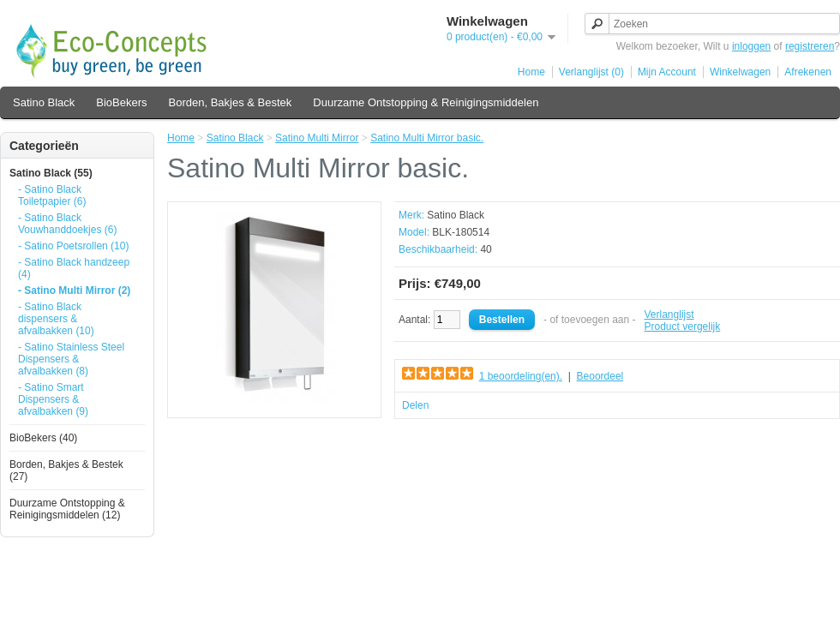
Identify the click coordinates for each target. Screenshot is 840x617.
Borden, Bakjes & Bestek (231, 102)
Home (531, 72)
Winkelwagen (740, 72)
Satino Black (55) (51, 173)
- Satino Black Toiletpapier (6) (52, 195)
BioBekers (121, 102)
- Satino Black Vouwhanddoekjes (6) (67, 224)
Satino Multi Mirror (317, 138)
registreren (810, 46)
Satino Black (44, 102)
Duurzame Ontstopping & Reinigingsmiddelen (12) (67, 509)
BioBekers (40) (43, 438)
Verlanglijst (669, 314)
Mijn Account (667, 72)
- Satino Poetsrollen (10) (73, 246)
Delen (415, 405)
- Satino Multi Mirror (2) (74, 291)
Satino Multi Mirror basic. (427, 138)
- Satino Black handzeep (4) (74, 268)
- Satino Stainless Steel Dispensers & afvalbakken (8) (71, 359)
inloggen (751, 46)
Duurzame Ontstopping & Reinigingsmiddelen (426, 102)
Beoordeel (600, 376)
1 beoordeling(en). (521, 376)
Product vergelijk (683, 326)
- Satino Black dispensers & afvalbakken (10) (56, 319)
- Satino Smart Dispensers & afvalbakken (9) (53, 399)
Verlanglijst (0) (591, 72)
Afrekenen (808, 72)
